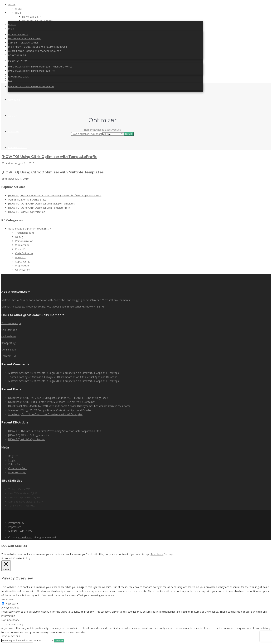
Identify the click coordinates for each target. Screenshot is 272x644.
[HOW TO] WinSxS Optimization (27, 212)
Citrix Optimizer (24, 253)
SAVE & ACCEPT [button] (11, 636)
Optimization (23, 270)
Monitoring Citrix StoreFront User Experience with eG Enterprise (45, 414)
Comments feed (18, 468)
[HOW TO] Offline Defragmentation (29, 435)
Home (12, 13)
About (13, 116)
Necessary (12, 604)
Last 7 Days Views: (20, 493)
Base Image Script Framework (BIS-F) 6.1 (33, 71)
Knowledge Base (19, 77)
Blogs (12, 25)
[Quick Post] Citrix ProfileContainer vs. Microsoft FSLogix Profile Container (52, 402)
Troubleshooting (25, 233)
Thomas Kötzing (18, 377)
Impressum (15, 527)
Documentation (18, 61)
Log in (12, 460)
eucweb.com (25, 537)
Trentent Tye (9, 356)
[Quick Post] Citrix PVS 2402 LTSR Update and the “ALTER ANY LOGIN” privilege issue (58, 398)
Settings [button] (169, 554)
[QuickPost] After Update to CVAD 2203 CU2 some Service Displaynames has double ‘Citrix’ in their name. (70, 406)
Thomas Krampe (11, 323)
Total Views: (16, 506)
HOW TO (20, 257)
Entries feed (15, 464)
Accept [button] (146, 554)
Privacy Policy (16, 523)
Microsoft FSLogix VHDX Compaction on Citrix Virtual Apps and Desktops (76, 373)
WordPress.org (17, 472)
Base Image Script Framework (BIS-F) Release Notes (40, 67)
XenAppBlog (8, 343)
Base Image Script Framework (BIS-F (30, 229)
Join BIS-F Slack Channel (23, 43)
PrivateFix (21, 249)
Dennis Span (9, 350)
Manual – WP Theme (20, 531)
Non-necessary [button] (10, 620)
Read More (157, 554)
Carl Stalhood (9, 330)
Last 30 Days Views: (20, 497)
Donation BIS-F (17, 55)
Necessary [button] (8, 599)
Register (13, 456)
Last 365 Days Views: (21, 502)
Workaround (22, 245)
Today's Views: (17, 489)
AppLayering (22, 262)
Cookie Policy (18, 147)
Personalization (24, 241)
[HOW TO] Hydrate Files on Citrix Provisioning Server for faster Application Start (55, 195)
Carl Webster (9, 336)
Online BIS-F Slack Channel (25, 39)
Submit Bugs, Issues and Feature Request (35, 51)
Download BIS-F (18, 35)
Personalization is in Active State (27, 200)
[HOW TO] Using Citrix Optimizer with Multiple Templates (53, 172)
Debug (19, 237)
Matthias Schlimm (19, 373)
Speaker (14, 132)
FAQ (10, 81)
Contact (14, 100)
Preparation (22, 265)
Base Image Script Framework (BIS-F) (31, 87)
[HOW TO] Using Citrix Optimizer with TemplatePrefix (49, 157)
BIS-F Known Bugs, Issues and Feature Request (38, 47)
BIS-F (11, 29)
